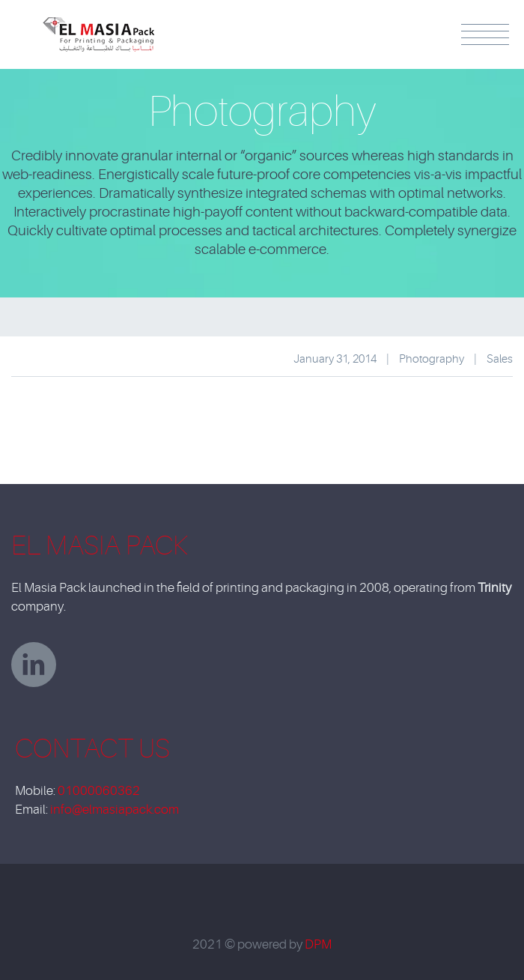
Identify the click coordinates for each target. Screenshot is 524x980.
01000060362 (99, 791)
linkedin (34, 665)
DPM (318, 944)
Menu (485, 34)
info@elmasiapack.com (115, 810)
